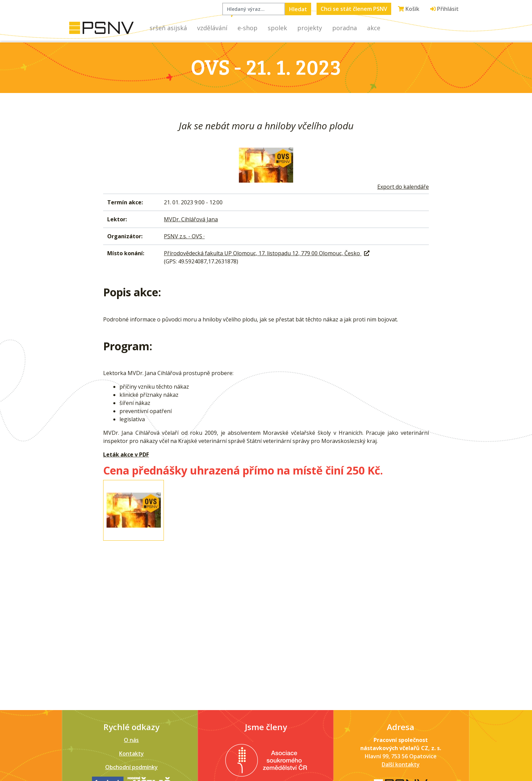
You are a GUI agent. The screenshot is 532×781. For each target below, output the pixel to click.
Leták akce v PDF (126, 454)
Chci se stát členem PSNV (354, 9)
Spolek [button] (277, 28)
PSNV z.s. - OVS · (184, 236)
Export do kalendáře (403, 187)
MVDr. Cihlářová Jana (191, 219)
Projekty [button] (310, 28)
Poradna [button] (345, 28)
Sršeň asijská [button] (168, 28)
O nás (131, 740)
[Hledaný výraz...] (254, 9)
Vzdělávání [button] (212, 28)
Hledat (298, 9)
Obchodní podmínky (131, 767)
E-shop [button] (248, 28)
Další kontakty (401, 764)
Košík (409, 9)
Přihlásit (444, 9)
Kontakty (131, 754)
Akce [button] (374, 28)
